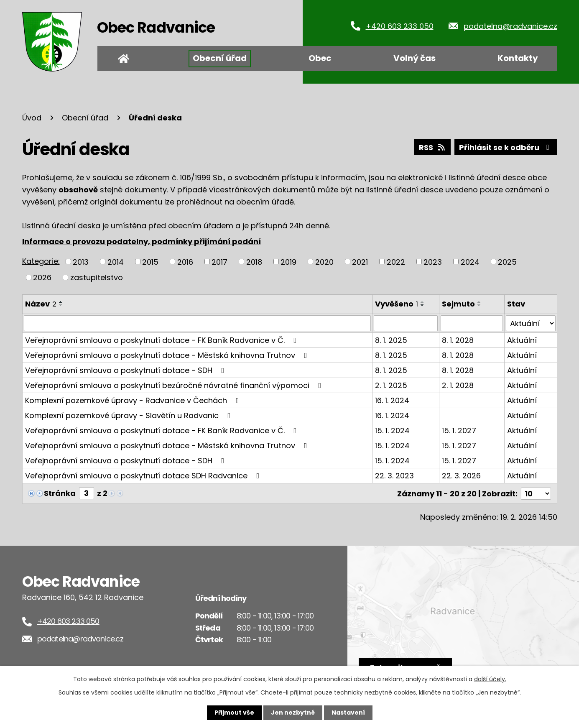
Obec (320, 58)
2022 (396, 262)
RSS (433, 147)
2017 (219, 262)
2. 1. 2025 (391, 385)
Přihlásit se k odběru (506, 147)
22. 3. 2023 (394, 476)
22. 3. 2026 (461, 476)
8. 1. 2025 (391, 340)
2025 (507, 262)
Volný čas (414, 58)
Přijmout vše (234, 713)
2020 (324, 262)
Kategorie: (41, 261)
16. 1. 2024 (392, 400)
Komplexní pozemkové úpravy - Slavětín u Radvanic (130, 415)
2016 (185, 262)
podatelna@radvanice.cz (510, 26)
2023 (433, 262)
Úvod (124, 59)
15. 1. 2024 (392, 430)
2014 (116, 262)
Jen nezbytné (293, 713)
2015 (150, 262)
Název (41, 304)
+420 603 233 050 (400, 26)
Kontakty (518, 58)
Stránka (60, 493)
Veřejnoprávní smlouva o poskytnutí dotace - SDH (126, 370)
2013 (81, 262)
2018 (254, 262)
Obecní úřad (220, 58)
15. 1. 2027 (459, 430)
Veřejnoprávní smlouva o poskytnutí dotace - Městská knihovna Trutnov (168, 355)
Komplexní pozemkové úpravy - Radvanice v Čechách (134, 400)
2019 (288, 262)
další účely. (490, 679)
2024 (470, 262)
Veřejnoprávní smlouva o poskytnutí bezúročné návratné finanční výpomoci (175, 385)
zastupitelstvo (97, 277)
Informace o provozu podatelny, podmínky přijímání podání (142, 241)
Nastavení (348, 713)
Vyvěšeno (397, 304)
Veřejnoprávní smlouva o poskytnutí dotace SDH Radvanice (144, 476)
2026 (42, 277)
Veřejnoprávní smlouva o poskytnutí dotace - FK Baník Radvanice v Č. (163, 340)
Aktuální (522, 340)
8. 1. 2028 (458, 340)
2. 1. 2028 (458, 385)
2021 (360, 262)
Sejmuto (458, 304)
